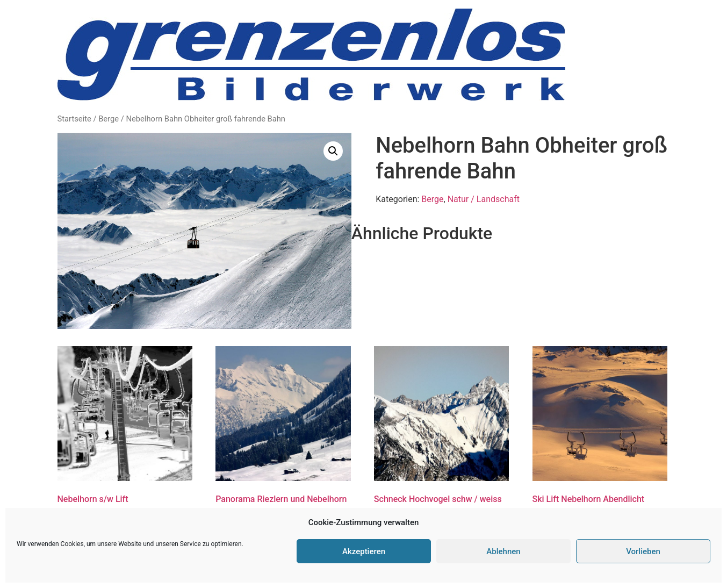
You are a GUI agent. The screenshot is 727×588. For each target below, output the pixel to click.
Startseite (74, 119)
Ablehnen (503, 551)
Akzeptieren (364, 551)
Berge (109, 119)
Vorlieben (643, 551)
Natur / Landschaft (484, 199)
